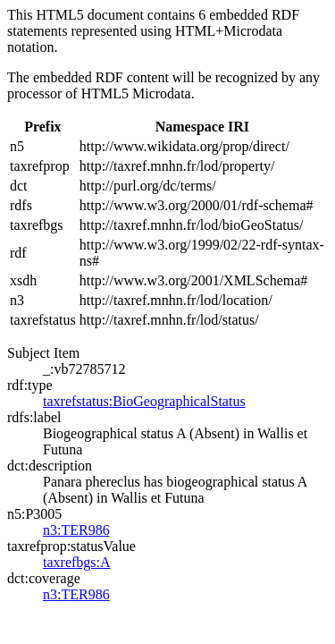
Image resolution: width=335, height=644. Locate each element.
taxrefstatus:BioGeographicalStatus (144, 401)
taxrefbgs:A (77, 562)
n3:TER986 (76, 530)
